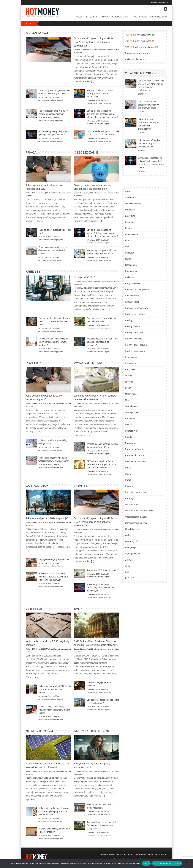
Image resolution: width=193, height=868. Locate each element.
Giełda (128, 259)
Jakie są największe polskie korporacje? (47, 518)
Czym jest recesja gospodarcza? (54, 559)
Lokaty (128, 388)
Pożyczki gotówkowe (135, 449)
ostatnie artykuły (140, 73)
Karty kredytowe (133, 283)
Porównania (131, 443)
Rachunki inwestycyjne (136, 492)
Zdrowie (129, 560)
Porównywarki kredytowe (137, 53)
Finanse (81, 486)
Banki (79, 609)
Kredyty (92, 17)
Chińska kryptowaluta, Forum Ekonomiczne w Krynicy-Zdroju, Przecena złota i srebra (101, 464)
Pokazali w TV (132, 431)
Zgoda (146, 863)
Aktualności (37, 33)
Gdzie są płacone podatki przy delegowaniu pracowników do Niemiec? (53, 250)
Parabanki (130, 418)
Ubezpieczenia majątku (136, 517)
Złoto (127, 566)
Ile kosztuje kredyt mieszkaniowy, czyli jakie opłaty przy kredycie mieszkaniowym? (54, 811)
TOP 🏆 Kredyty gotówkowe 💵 (140, 35)
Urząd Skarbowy (133, 529)
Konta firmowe (132, 296)
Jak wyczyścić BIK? (84, 277)
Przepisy (33, 363)
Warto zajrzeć (132, 541)
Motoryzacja (159, 17)
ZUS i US (130, 578)
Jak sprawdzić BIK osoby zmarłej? (103, 570)
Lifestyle (34, 609)
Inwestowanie (132, 271)
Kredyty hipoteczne (92, 731)
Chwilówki (130, 198)
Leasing (129, 376)
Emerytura (130, 216)
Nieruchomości (39, 731)
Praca (105, 17)
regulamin (108, 854)
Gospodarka (120, 17)
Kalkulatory (130, 277)
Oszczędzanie (86, 152)
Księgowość (131, 363)
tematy (121, 854)
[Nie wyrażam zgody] (189, 863)
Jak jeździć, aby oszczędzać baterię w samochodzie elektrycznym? (100, 93)
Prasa (128, 474)
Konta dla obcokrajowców (137, 290)
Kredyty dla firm (132, 326)
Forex (128, 247)
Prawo (128, 480)
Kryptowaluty (131, 357)
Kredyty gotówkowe (134, 333)
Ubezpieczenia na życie (136, 523)
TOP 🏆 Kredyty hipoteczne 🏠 (140, 41)
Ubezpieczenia (132, 505)
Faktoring (130, 222)
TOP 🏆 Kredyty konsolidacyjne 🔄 (142, 47)
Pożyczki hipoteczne (135, 455)
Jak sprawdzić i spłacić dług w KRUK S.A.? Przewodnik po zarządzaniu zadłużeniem (94, 42)
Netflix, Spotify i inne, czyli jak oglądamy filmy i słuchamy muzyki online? (54, 710)
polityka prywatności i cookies (147, 854)
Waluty (128, 535)
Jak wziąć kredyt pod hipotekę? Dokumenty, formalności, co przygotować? (101, 825)
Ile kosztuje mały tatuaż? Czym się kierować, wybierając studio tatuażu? (55, 689)
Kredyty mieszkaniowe (136, 351)
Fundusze (130, 253)
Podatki (129, 425)
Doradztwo (130, 210)
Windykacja (131, 548)
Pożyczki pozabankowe (136, 462)
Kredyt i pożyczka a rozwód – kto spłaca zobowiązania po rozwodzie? (102, 342)
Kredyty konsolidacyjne (136, 345)
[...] (92, 81)
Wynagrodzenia (88, 363)
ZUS (127, 572)
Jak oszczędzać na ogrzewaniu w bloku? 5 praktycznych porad (149, 105)
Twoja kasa (139, 17)
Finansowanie (132, 234)
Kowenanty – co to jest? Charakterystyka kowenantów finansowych (100, 588)
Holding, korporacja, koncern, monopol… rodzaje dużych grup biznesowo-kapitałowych (53, 577)
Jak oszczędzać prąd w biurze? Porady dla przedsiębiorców (149, 143)
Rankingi (129, 498)
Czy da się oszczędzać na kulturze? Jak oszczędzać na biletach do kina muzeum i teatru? (102, 114)
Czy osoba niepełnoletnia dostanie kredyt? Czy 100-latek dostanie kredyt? (55, 321)
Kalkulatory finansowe (135, 59)
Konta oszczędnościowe (136, 308)
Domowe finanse (133, 204)
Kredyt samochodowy (135, 314)
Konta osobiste (132, 302)
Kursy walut (131, 369)
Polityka (129, 437)
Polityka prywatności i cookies (167, 863)
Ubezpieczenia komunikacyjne (139, 511)
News (79, 17)
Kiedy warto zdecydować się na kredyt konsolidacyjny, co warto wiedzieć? (53, 342)
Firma (128, 240)
